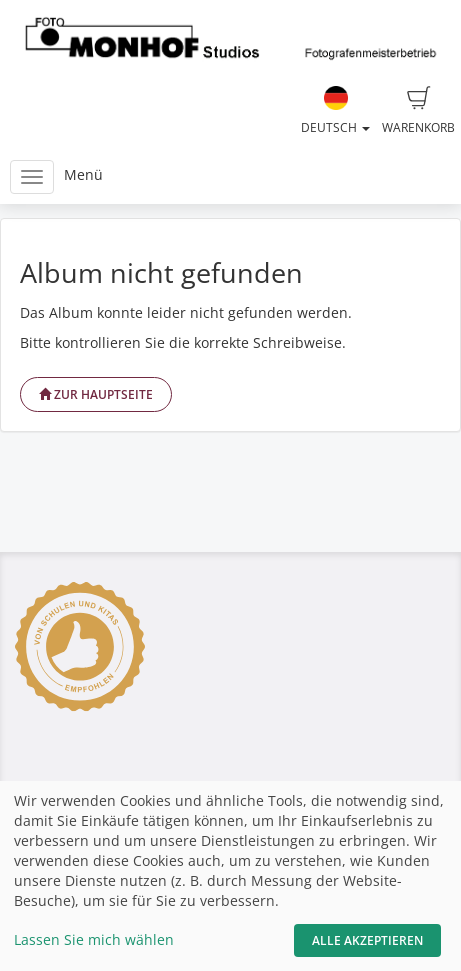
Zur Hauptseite (96, 394)
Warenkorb (418, 111)
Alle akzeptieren (367, 940)
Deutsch (335, 111)
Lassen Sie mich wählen (94, 939)
